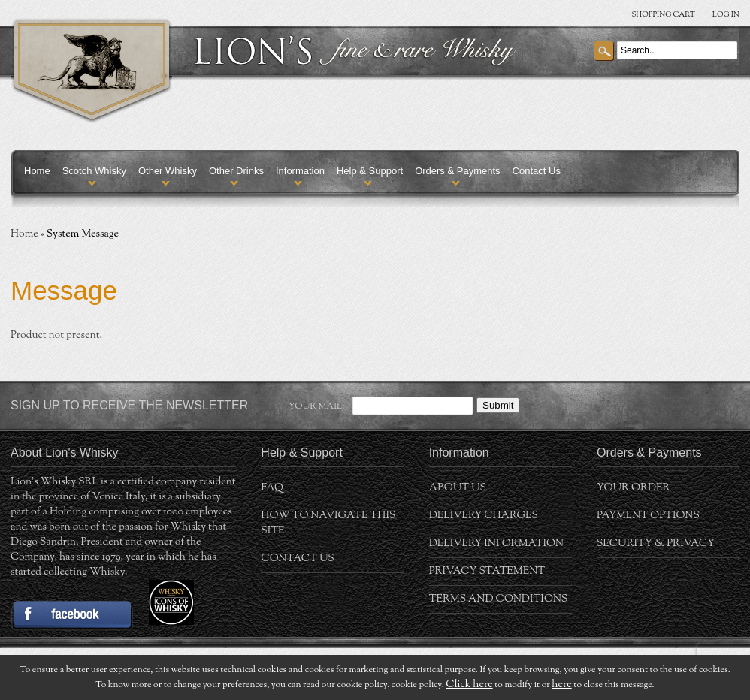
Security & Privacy (656, 544)
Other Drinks (236, 171)
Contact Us (537, 171)
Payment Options (648, 516)
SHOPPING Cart (663, 15)
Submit (498, 405)
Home (37, 171)
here (561, 685)
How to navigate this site (328, 523)
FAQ (272, 488)
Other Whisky (168, 171)
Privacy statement (487, 572)
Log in (726, 15)
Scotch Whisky (94, 171)
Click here (469, 685)
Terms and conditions (499, 599)
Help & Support (370, 171)
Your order (634, 488)
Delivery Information (496, 544)
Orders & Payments (457, 171)
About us (458, 488)
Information (300, 171)
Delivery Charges (484, 516)
